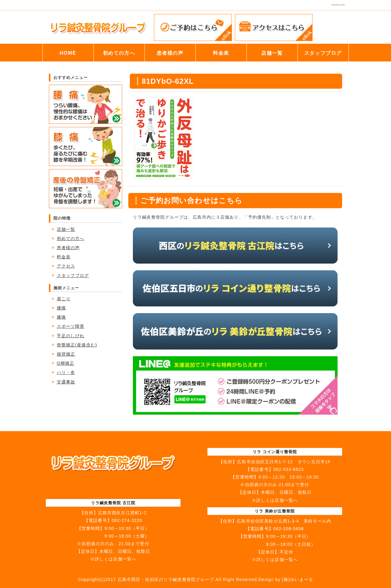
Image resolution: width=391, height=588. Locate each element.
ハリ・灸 (66, 372)
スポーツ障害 (71, 326)
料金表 (221, 53)
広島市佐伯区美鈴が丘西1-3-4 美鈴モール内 (284, 521)
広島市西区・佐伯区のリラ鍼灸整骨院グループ (166, 579)
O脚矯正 (66, 363)
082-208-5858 (289, 529)
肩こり (64, 299)
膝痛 (61, 317)
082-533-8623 (289, 469)
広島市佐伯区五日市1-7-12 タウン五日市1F (284, 462)
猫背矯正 (66, 354)
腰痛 (61, 308)
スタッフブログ (323, 53)
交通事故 (66, 382)
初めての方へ (119, 53)
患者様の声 (170, 53)
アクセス (66, 266)
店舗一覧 (272, 53)
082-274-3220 (127, 520)
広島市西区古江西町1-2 (122, 513)
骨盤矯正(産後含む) (77, 345)
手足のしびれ (71, 336)
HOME (68, 53)
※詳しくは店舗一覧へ (113, 559)
